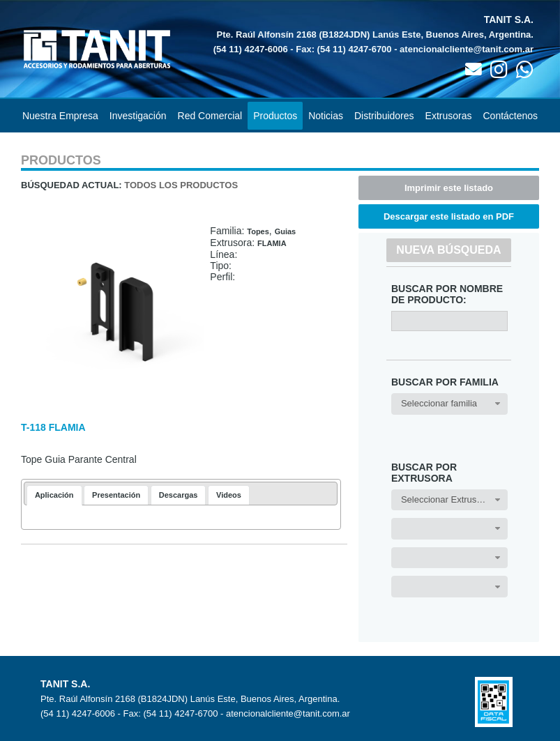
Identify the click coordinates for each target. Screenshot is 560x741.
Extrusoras (449, 116)
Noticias (326, 116)
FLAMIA (272, 243)
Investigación (138, 116)
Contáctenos (511, 116)
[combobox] (449, 404)
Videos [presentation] (229, 495)
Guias (286, 231)
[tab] (54, 495)
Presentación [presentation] (116, 495)
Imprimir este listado (449, 188)
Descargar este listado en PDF (449, 216)
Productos (275, 116)
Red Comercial (210, 116)
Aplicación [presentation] (54, 495)
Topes (258, 231)
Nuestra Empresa (60, 116)
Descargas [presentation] (179, 495)
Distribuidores (384, 116)
